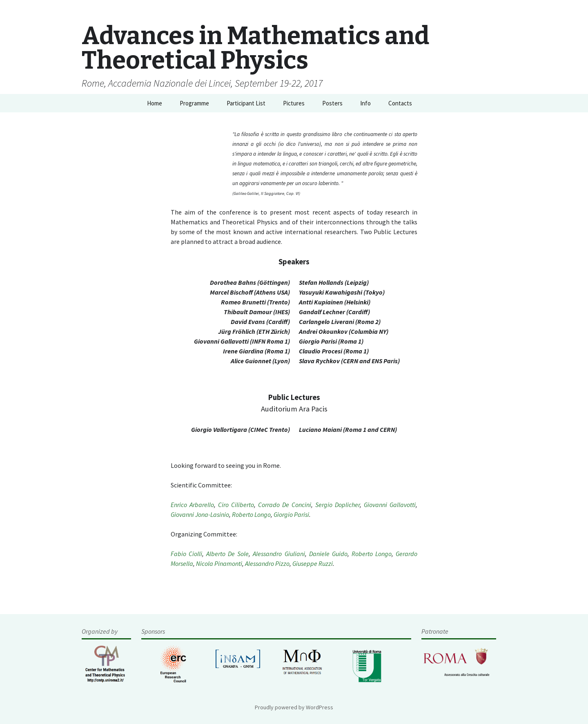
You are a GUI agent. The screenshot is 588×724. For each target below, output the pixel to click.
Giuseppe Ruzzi (313, 563)
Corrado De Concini (285, 505)
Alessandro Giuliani (279, 554)
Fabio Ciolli (186, 554)
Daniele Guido (328, 554)
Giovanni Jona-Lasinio (200, 514)
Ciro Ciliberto (236, 505)
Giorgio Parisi (291, 514)
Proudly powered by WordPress (294, 707)
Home (155, 103)
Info (365, 103)
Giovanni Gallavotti (390, 505)
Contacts (400, 103)
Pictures (294, 103)
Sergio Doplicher (337, 505)
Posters (332, 103)
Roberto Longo (251, 514)
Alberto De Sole (227, 554)
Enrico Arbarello (192, 505)
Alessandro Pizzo (267, 563)
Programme (194, 103)
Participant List (246, 103)
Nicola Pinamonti (219, 563)
